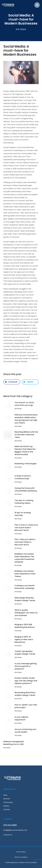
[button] (12, 382)
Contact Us (8, 835)
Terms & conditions (21, 857)
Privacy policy (21, 852)
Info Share (21, 29)
